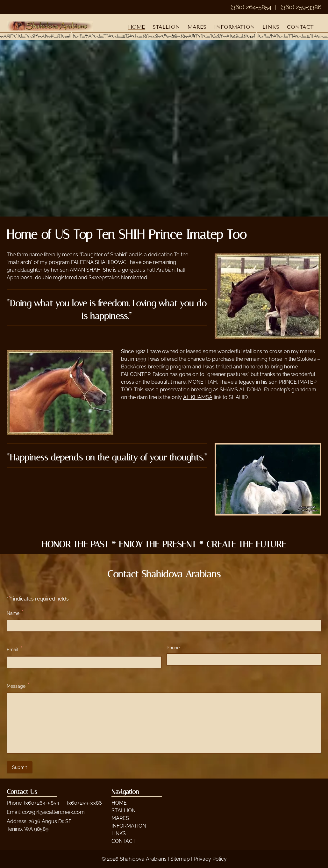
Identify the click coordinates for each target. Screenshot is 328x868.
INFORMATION (234, 27)
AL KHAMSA (198, 397)
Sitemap (180, 859)
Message (18, 686)
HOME (136, 27)
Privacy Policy (210, 859)
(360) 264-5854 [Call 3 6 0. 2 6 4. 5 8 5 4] (42, 803)
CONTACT (300, 27)
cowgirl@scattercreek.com (53, 812)
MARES (197, 27)
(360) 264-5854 (251, 7)
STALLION (166, 27)
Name (15, 613)
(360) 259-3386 (301, 7)
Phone (173, 648)
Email (14, 649)
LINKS (271, 27)
